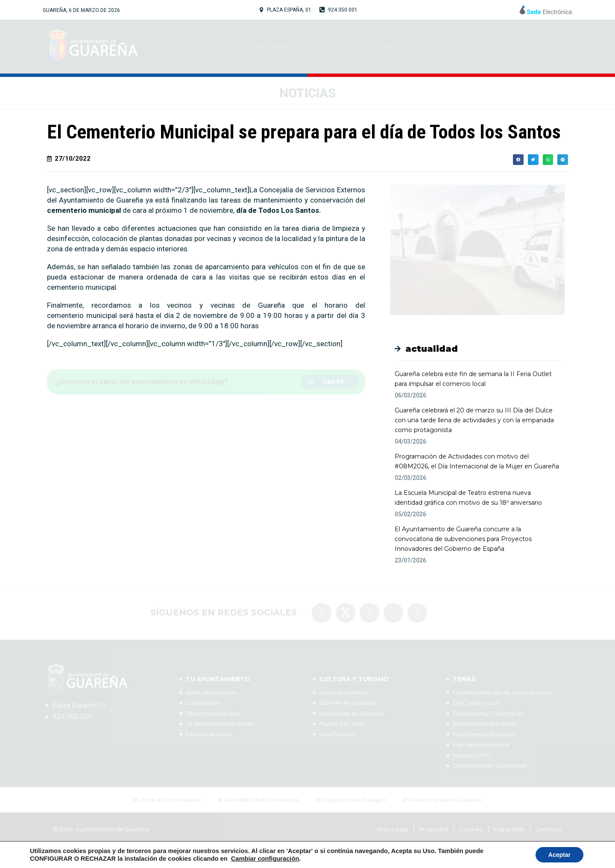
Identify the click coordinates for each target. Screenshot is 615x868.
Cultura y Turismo (367, 47)
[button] (330, 382)
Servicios (444, 47)
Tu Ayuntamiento (270, 47)
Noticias (499, 47)
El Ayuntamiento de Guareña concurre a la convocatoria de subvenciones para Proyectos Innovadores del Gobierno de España (463, 539)
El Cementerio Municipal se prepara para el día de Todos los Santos (304, 132)
